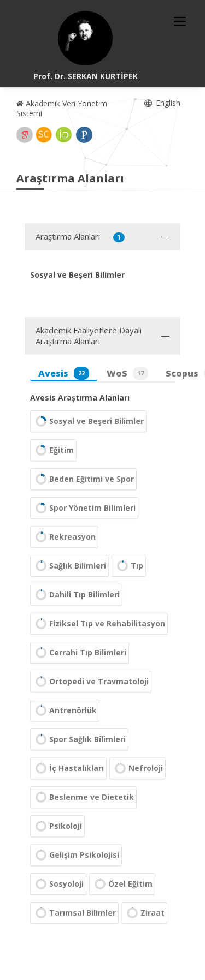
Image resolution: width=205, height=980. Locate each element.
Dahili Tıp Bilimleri (76, 595)
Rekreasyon (64, 537)
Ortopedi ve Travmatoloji (91, 682)
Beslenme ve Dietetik (83, 797)
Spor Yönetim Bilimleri (84, 508)
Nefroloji (137, 768)
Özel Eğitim (122, 884)
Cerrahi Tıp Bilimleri (80, 653)
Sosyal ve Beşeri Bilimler (88, 421)
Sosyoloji (58, 884)
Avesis (64, 373)
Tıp (129, 566)
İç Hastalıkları (68, 768)
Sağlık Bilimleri (69, 566)
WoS (127, 373)
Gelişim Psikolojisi (76, 855)
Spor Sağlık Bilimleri (79, 739)
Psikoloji (57, 826)
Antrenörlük (65, 710)
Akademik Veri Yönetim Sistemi (62, 108)
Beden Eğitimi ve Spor (83, 479)
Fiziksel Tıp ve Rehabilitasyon (99, 624)
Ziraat (144, 913)
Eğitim (53, 450)
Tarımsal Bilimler (74, 913)
